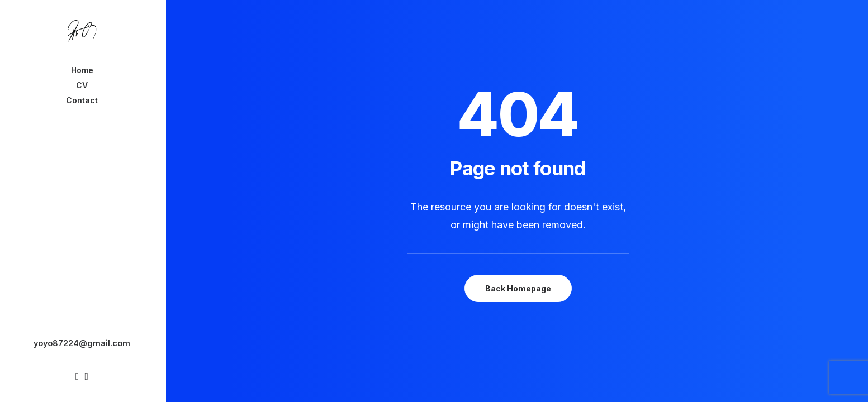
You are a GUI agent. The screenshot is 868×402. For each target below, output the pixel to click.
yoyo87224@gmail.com (82, 343)
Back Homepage (518, 288)
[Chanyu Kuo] (82, 31)
